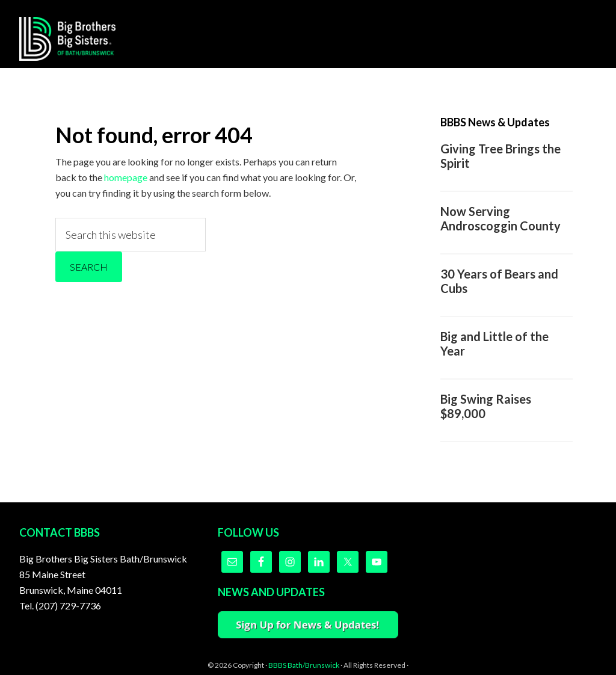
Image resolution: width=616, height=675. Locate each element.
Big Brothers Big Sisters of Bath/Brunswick (67, 39)
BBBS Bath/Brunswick (304, 665)
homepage (126, 177)
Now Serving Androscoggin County (500, 218)
